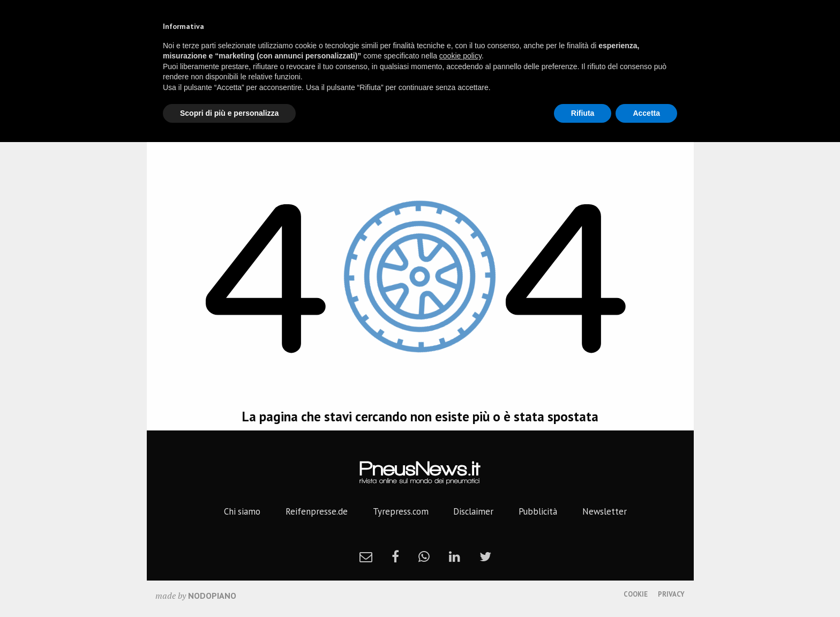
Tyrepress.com (401, 511)
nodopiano (212, 596)
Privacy (671, 594)
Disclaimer (473, 511)
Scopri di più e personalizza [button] (229, 113)
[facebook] (395, 556)
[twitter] (485, 556)
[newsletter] (366, 556)
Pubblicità (538, 511)
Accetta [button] (646, 113)
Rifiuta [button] (583, 113)
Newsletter (605, 511)
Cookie (636, 594)
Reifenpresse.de (317, 511)
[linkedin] (455, 556)
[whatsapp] (424, 556)
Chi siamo (242, 511)
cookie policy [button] (460, 56)
